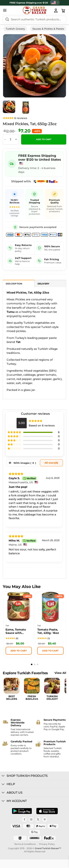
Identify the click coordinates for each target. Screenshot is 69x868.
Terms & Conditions (25, 844)
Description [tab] (14, 284)
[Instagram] (31, 820)
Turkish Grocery (15, 29)
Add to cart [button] (19, 651)
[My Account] (56, 10)
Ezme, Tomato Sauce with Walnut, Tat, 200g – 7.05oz (18, 632)
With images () (25, 463)
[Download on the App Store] (47, 811)
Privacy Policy (47, 844)
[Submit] (7, 19)
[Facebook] (24, 820)
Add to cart (44, 139)
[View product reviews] (15, 118)
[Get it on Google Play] (22, 811)
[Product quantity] (10, 139)
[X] (38, 820)
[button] (5, 10)
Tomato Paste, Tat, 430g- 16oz (48, 631)
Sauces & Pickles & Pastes (48, 29)
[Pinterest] (45, 820)
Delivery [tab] (44, 284)
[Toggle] (3, 776)
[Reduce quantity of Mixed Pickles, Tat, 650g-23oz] (5, 139)
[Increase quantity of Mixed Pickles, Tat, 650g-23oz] (16, 139)
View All (60, 673)
